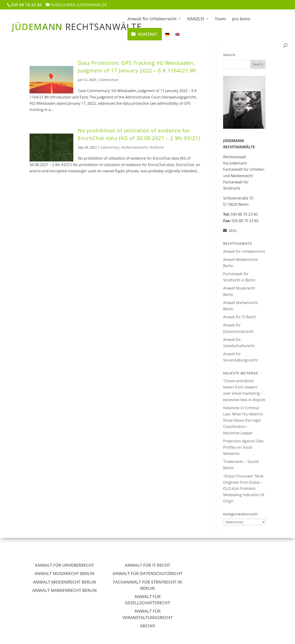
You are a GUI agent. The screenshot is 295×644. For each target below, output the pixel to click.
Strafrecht (157, 147)
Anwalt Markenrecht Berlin (64, 590)
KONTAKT (148, 34)
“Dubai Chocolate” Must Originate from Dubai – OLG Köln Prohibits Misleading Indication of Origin (243, 489)
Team (220, 19)
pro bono (241, 19)
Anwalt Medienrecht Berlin (64, 582)
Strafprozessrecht (134, 147)
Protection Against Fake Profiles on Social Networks (243, 447)
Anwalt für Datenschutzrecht (147, 573)
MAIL (233, 231)
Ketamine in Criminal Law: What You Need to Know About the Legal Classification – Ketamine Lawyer (243, 420)
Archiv (147, 626)
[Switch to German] (167, 38)
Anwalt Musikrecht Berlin (65, 573)
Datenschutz (109, 80)
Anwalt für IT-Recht (239, 317)
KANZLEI (196, 19)
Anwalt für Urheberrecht (152, 19)
